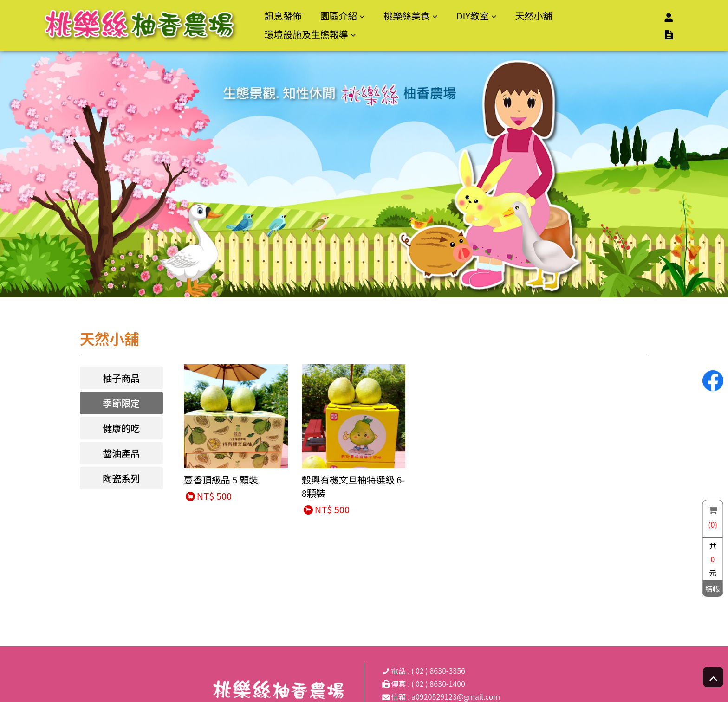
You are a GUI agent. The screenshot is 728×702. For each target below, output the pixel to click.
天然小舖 (533, 16)
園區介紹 (338, 16)
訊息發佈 (283, 16)
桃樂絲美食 (407, 16)
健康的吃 (121, 428)
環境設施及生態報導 (306, 34)
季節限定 (121, 403)
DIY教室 (473, 16)
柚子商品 (121, 378)
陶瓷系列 (121, 478)
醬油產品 (121, 453)
